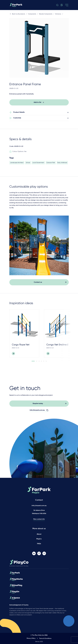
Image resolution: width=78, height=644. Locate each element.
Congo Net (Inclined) (57, 346)
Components (32, 14)
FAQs (39, 544)
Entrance (58, 14)
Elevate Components (46, 14)
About (39, 534)
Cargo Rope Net (21, 346)
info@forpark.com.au (39, 506)
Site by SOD (39, 642)
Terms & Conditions (45, 638)
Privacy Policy (31, 638)
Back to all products (17, 14)
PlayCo (39, 539)
